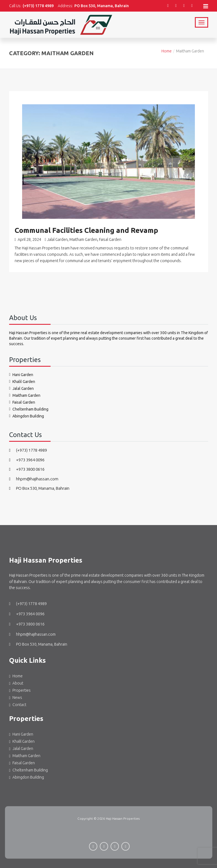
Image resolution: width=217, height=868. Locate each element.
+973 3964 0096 (27, 455)
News (17, 693)
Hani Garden (23, 370)
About (18, 679)
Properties (22, 686)
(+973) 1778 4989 (28, 446)
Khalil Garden (24, 377)
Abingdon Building (28, 412)
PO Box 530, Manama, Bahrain (39, 484)
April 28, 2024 (28, 235)
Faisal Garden (110, 235)
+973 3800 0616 (27, 465)
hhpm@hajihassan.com (34, 474)
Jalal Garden (57, 235)
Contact (19, 700)
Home (167, 46)
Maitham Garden (83, 235)
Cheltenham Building (30, 405)
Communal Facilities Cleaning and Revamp (86, 226)
